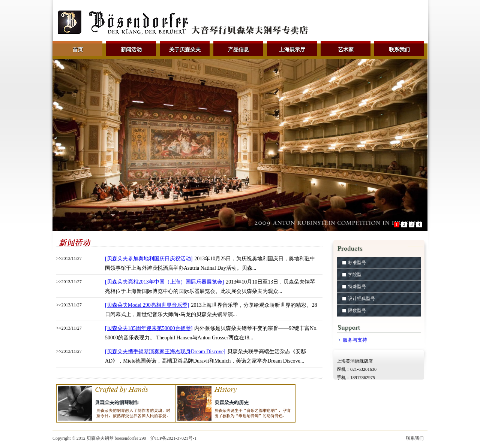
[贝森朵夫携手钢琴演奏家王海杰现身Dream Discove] (165, 352)
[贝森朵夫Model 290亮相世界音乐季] (147, 305)
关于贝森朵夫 (185, 50)
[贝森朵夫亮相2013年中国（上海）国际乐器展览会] (164, 282)
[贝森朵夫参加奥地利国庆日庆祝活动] (149, 259)
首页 (78, 50)
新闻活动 (131, 50)
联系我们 (399, 50)
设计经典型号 (361, 299)
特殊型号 (357, 287)
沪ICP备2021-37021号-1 (173, 438)
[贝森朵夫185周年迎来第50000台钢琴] (149, 328)
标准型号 (357, 263)
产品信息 (238, 50)
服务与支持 (355, 340)
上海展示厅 (292, 50)
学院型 (355, 275)
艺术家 (346, 50)
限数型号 (357, 311)
